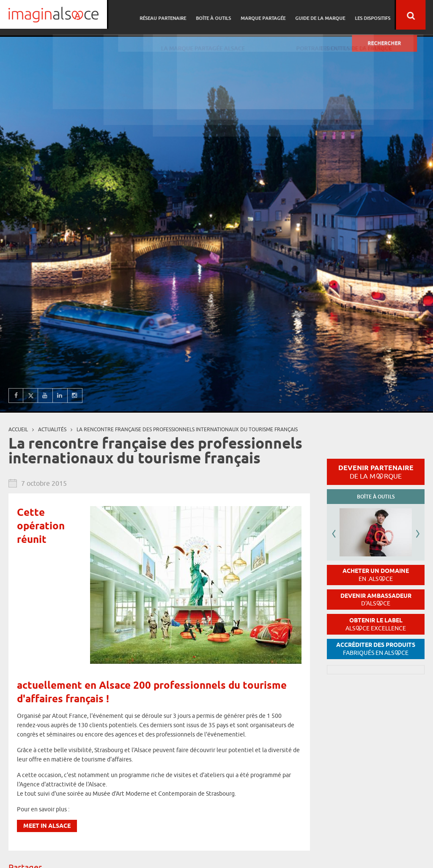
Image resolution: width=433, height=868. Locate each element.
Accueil (18, 429)
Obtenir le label (376, 624)
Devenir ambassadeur (376, 600)
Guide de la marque (329, 15)
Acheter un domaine (376, 575)
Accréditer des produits (376, 649)
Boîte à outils (225, 15)
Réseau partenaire (175, 15)
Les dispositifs (380, 15)
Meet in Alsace (47, 826)
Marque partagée (273, 15)
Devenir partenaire (376, 472)
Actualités (52, 429)
